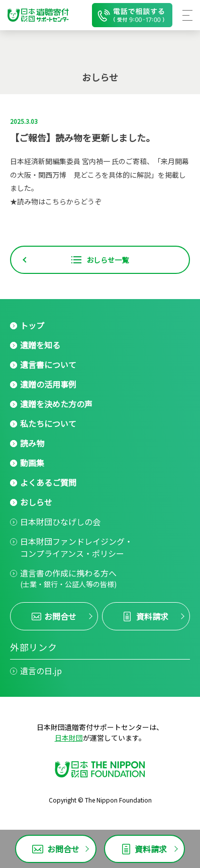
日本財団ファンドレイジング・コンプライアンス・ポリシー (76, 547)
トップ (32, 325)
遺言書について (48, 365)
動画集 (32, 463)
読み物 (32, 443)
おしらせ (36, 502)
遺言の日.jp (41, 671)
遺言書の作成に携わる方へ (68, 578)
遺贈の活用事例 (48, 384)
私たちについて (48, 423)
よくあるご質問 (48, 482)
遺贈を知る (40, 345)
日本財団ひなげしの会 (60, 522)
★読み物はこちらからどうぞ (56, 201)
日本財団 (69, 738)
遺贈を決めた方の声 (56, 404)
